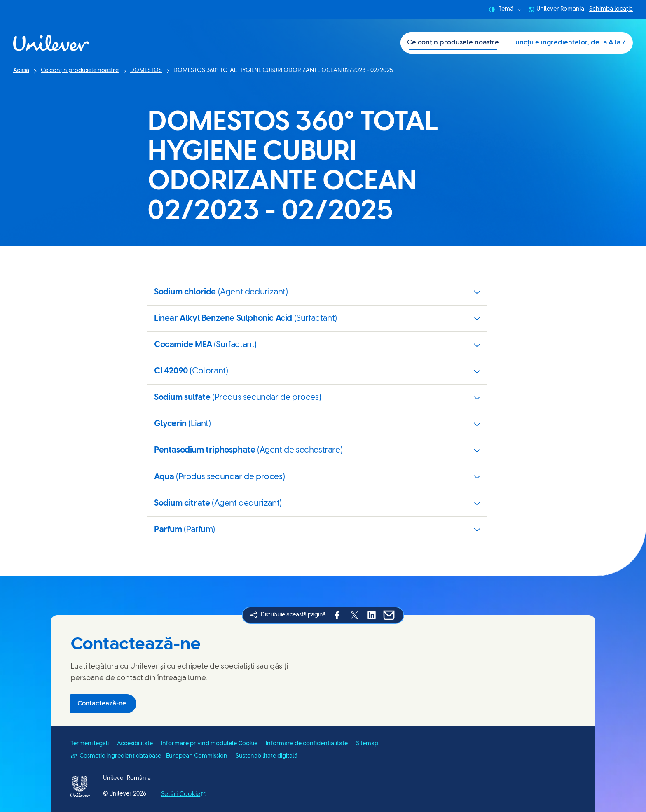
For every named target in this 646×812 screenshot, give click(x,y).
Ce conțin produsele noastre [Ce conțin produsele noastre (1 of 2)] (453, 43)
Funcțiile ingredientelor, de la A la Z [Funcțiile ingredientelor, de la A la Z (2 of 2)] (569, 43)
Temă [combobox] (505, 9)
